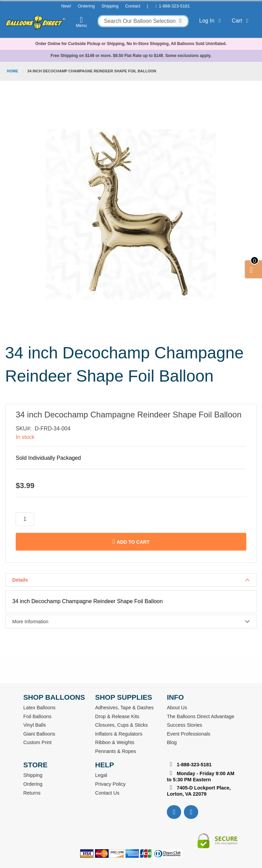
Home (12, 71)
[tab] (131, 580)
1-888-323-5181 (174, 6)
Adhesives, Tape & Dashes (125, 708)
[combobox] (143, 21)
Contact (133, 6)
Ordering (86, 6)
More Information (30, 622)
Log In (211, 21)
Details (20, 580)
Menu (82, 22)
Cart (241, 21)
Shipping (110, 6)
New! (66, 6)
